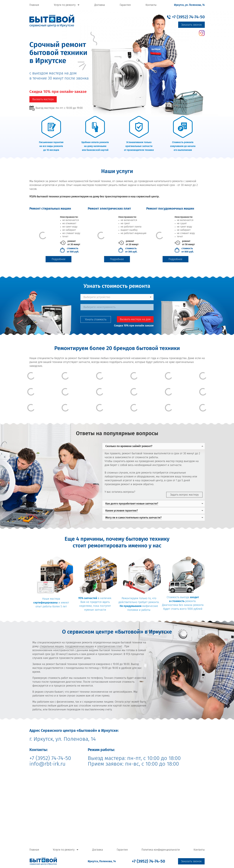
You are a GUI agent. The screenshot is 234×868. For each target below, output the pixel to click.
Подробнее (59, 259)
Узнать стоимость (96, 319)
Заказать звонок (191, 25)
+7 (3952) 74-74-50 (50, 758)
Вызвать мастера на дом (135, 319)
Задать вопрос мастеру (184, 495)
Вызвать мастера (43, 99)
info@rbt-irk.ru (47, 764)
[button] (186, 17)
